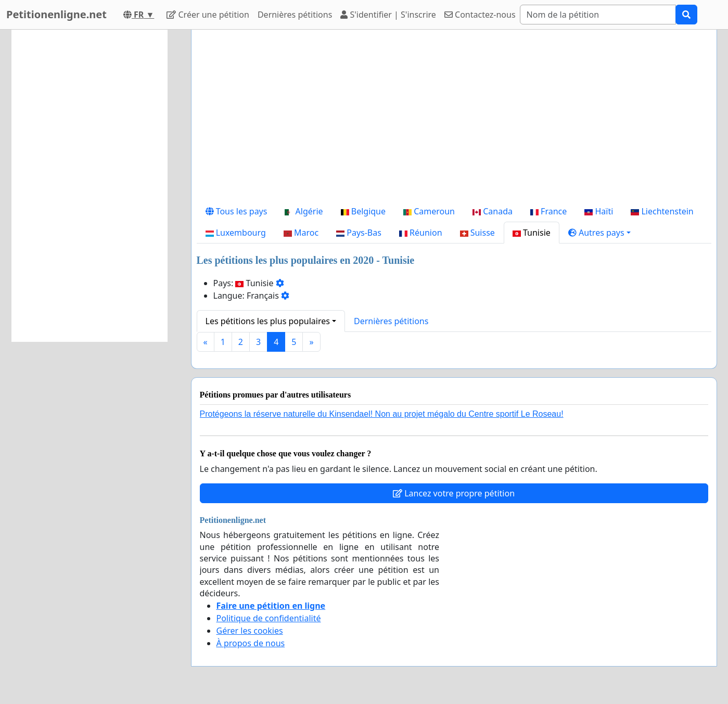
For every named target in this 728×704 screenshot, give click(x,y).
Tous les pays (237, 211)
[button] (599, 233)
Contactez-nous (480, 15)
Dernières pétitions (295, 15)
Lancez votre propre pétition (454, 493)
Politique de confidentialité (269, 618)
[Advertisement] (454, 119)
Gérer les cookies (250, 631)
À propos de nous (251, 643)
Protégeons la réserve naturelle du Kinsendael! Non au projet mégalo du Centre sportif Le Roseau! (382, 414)
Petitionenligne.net (56, 14)
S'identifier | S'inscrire (388, 15)
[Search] (598, 15)
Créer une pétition (208, 15)
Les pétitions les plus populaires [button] (268, 321)
